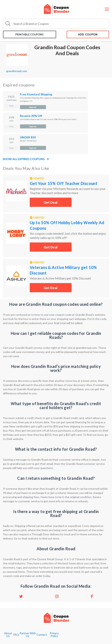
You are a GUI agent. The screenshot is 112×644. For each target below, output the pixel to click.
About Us (8, 635)
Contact (42, 635)
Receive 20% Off (31, 116)
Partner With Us (28, 635)
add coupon (88, 34)
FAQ (16, 635)
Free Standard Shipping (36, 94)
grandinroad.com (17, 71)
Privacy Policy (54, 635)
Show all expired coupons (26, 159)
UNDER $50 (28, 137)
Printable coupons (29, 34)
